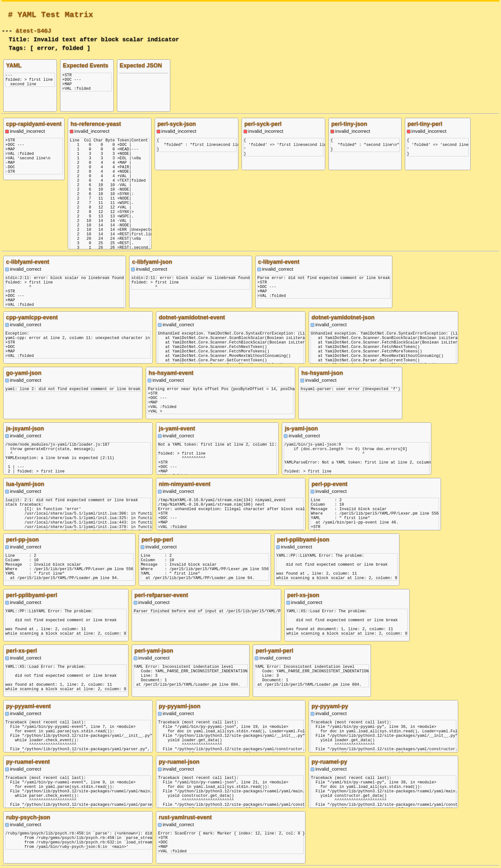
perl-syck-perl (263, 124)
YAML (14, 65)
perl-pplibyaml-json (303, 540)
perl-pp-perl (157, 540)
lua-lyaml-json (25, 484)
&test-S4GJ (33, 30)
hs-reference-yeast (96, 124)
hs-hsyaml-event (171, 373)
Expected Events (86, 65)
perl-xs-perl (22, 651)
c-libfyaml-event (28, 262)
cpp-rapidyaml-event (34, 124)
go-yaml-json (24, 373)
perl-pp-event (330, 484)
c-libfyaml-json (152, 262)
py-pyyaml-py (330, 706)
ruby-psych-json (28, 817)
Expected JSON (141, 65)
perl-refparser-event (161, 595)
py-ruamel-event (28, 762)
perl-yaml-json (154, 651)
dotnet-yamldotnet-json (343, 317)
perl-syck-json (177, 124)
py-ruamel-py (329, 762)
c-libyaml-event (279, 262)
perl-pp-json (23, 540)
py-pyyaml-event (28, 706)
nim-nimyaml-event (185, 484)
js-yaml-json (301, 428)
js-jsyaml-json (25, 428)
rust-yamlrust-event (185, 817)
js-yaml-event (177, 428)
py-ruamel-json (179, 762)
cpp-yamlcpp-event (32, 317)
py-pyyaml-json (180, 706)
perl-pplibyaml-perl (32, 595)
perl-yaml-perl (274, 651)
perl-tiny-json (349, 124)
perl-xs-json (303, 595)
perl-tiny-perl (425, 124)
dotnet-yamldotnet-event (192, 317)
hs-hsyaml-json (322, 373)
